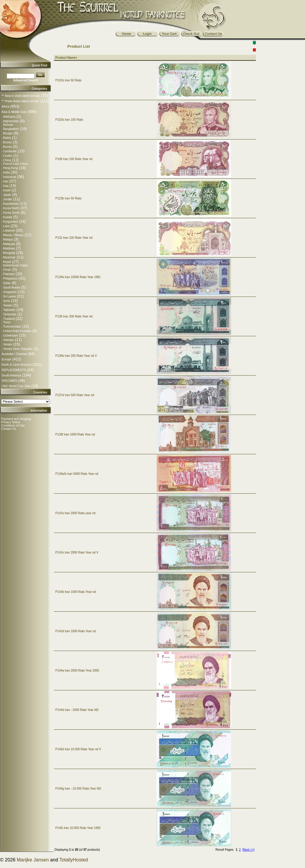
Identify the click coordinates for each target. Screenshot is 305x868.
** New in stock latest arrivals (21, 96)
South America (11, 375)
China (7, 160)
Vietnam (8, 340)
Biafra (7, 138)
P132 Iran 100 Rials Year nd (74, 238)
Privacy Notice (11, 422)
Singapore (10, 292)
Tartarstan (10, 314)
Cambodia (10, 151)
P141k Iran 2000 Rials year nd (76, 513)
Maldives (9, 248)
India (6, 172)
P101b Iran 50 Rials (69, 80)
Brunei (7, 142)
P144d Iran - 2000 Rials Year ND (77, 710)
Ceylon (8, 156)
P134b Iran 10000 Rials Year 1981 (78, 277)
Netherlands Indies (15, 265)
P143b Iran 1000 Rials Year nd (76, 592)
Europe (6, 359)
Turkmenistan (12, 327)
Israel (7, 190)
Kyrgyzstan (10, 222)
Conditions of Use (13, 426)
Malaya (8, 240)
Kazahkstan (11, 204)
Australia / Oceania (14, 354)
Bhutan (8, 133)
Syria (6, 301)
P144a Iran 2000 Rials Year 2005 (77, 671)
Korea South (11, 213)
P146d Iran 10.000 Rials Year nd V (78, 749)
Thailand (9, 319)
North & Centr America (16, 365)
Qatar (7, 283)
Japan (7, 195)
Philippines (10, 279)
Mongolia (9, 253)
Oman (7, 270)
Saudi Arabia (11, 287)
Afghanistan (11, 121)
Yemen (8, 344)
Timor (7, 322)
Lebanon (9, 231)
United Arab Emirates (17, 331)
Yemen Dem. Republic (18, 349)
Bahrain (8, 125)
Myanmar (9, 257)
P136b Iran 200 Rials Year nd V (76, 356)
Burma (7, 147)
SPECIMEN (9, 381)
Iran (6, 181)
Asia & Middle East (14, 112)
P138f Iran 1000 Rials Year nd (75, 434)
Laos (6, 226)
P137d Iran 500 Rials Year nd (75, 395)
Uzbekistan (10, 335)
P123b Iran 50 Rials (69, 198)
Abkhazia (9, 117)
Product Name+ (66, 58)
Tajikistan (9, 310)
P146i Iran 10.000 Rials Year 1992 (78, 828)
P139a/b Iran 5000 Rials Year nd (77, 474)
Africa (5, 107)
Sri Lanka (9, 296)
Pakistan (9, 274)
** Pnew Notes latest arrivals (20, 101)
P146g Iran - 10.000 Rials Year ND (78, 789)
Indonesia (9, 177)
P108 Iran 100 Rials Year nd (74, 159)
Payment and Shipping (16, 419)
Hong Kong (10, 168)
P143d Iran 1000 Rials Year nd (76, 631)
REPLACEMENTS (14, 370)
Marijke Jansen (33, 860)
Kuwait (7, 217)
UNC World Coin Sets (16, 386)
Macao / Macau (13, 235)
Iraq (6, 186)
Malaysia (9, 244)
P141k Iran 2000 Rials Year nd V (77, 552)
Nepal (7, 262)
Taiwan (8, 305)
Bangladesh (11, 129)
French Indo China (15, 164)
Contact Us (8, 429)
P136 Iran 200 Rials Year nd (74, 316)
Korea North (11, 208)
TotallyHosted (74, 860)
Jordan (8, 199)
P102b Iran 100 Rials (69, 120)
